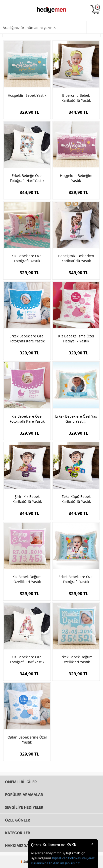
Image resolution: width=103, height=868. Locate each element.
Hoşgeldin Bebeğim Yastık (76, 178)
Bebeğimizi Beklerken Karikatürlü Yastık (76, 258)
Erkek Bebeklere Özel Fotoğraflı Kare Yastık (27, 339)
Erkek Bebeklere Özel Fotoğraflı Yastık (76, 579)
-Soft (25, 862)
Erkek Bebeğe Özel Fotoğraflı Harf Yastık (27, 178)
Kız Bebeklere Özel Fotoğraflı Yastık (27, 258)
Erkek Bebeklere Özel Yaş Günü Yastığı (76, 419)
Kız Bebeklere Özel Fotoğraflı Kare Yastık (27, 419)
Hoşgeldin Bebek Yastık (27, 95)
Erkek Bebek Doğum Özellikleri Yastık (76, 659)
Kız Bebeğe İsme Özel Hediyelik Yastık (76, 339)
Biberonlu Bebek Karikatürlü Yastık (76, 98)
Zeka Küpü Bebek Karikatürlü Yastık (76, 499)
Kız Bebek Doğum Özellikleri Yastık (27, 579)
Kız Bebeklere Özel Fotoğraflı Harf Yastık (27, 659)
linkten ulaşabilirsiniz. (64, 863)
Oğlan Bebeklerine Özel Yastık (27, 740)
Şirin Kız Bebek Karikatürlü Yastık (27, 499)
